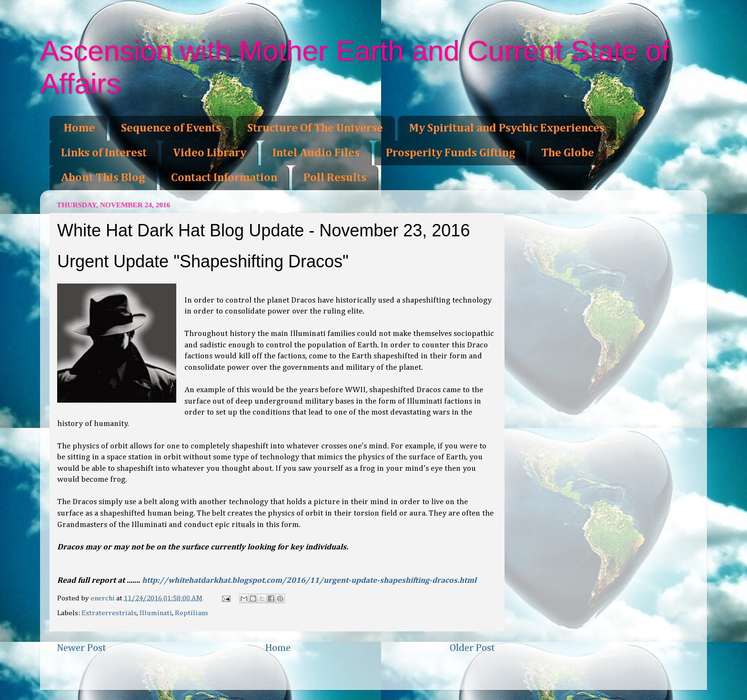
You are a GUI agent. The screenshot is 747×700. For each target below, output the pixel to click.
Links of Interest (104, 153)
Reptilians (192, 613)
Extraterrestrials (109, 613)
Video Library (210, 153)
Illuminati (156, 613)
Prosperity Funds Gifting (450, 153)
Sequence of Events (171, 128)
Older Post (472, 648)
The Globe (568, 153)
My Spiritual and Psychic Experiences (507, 128)
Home (79, 128)
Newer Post (81, 648)
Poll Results (335, 178)
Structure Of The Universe (315, 128)
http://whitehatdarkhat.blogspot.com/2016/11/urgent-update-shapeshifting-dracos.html (309, 581)
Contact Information (224, 178)
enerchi (103, 598)
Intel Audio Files (316, 153)
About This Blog (103, 178)
